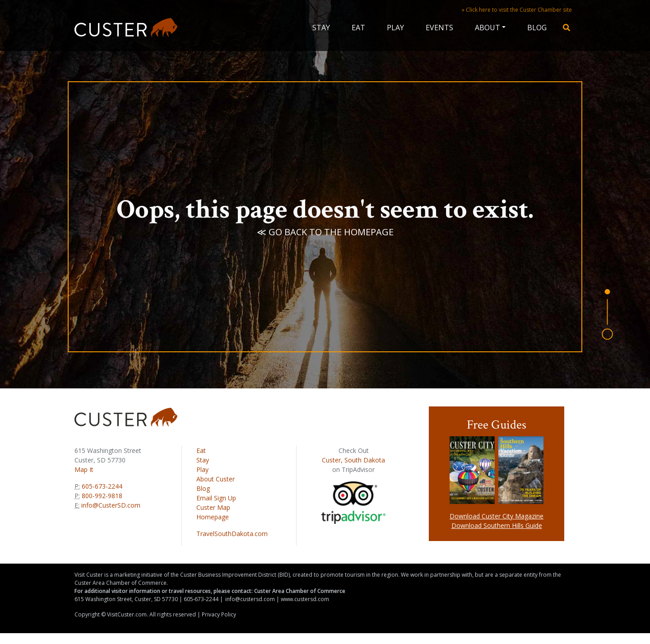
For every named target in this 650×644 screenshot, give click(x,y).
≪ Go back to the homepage (325, 236)
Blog (537, 28)
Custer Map (213, 507)
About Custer (216, 479)
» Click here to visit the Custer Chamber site (517, 10)
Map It (84, 469)
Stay (321, 28)
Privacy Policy (219, 614)
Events (439, 28)
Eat (358, 28)
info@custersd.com (250, 599)
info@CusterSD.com (111, 505)
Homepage (213, 517)
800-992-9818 (101, 496)
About (487, 28)
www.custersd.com (305, 599)
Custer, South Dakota (353, 460)
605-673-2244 (101, 486)
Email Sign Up (216, 498)
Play (395, 28)
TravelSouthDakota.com (232, 534)
